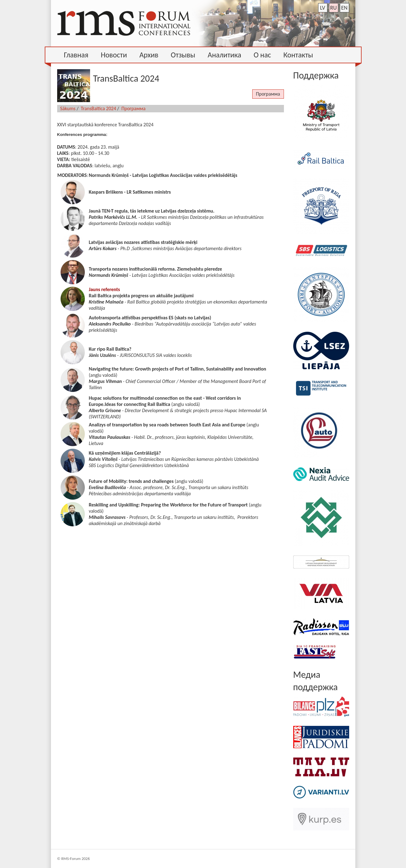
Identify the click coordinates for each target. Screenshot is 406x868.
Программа (268, 94)
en (344, 8)
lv (323, 8)
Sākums (68, 108)
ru (333, 8)
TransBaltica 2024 (98, 108)
